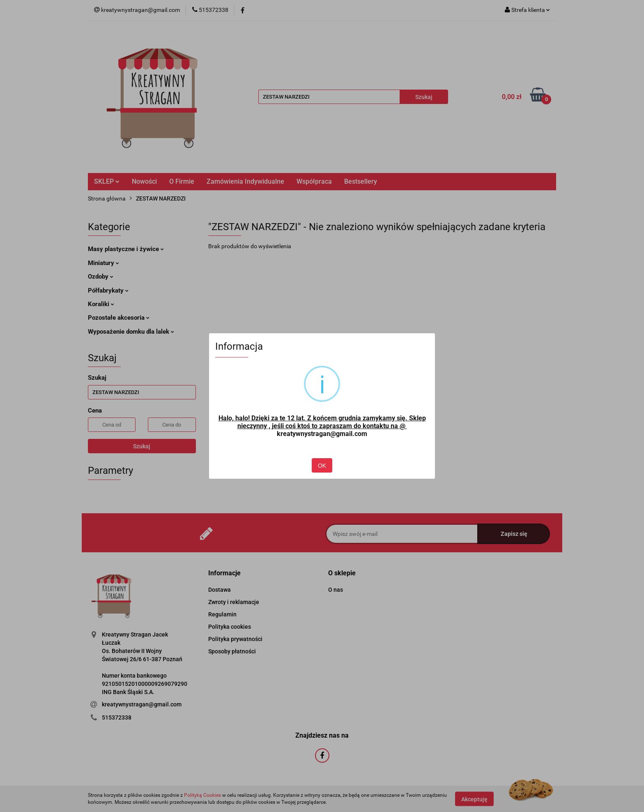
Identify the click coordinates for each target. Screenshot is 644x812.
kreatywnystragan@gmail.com (322, 434)
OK (322, 466)
